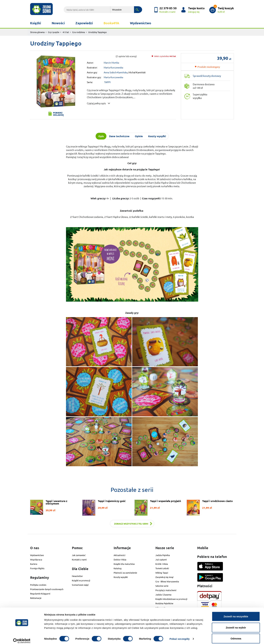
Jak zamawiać (79, 555)
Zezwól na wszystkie (236, 613)
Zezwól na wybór (236, 624)
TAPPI (107, 82)
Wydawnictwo (141, 23)
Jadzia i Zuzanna (163, 595)
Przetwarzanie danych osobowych (47, 589)
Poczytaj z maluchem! (166, 590)
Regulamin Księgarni (40, 594)
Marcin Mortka (111, 63)
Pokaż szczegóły (180, 635)
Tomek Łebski (162, 568)
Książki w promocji (81, 580)
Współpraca (36, 559)
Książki (36, 23)
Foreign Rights (37, 568)
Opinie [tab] (139, 136)
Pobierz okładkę (58, 114)
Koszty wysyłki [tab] (157, 136)
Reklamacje (36, 598)
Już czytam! (161, 559)
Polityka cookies (38, 585)
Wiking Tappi (162, 573)
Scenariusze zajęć (80, 585)
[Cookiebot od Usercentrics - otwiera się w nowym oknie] (22, 637)
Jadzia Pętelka (163, 555)
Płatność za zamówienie (125, 573)
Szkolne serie (162, 586)
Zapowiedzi (84, 23)
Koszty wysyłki (121, 577)
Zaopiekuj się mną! (164, 577)
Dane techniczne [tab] (119, 136)
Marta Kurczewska (113, 67)
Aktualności (119, 555)
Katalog (118, 568)
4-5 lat (66, 32)
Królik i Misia (162, 564)
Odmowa (236, 635)
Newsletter (77, 576)
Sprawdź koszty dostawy (207, 76)
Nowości (58, 23)
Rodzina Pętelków (164, 603)
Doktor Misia (120, 559)
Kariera (34, 564)
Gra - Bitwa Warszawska (167, 581)
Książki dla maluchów (124, 564)
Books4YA (111, 23)
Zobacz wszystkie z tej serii (131, 524)
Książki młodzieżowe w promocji (171, 599)
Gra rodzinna (79, 32)
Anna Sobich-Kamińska (116, 72)
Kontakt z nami (79, 559)
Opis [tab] (101, 136)
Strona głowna (37, 32)
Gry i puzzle (54, 32)
